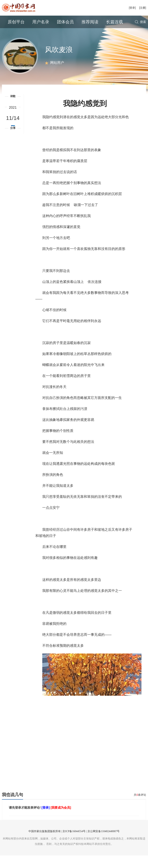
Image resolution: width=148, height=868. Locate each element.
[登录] (132, 8)
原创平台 (16, 22)
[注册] (143, 8)
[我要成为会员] (61, 820)
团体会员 (65, 22)
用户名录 (41, 22)
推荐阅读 (90, 22)
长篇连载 (115, 22)
